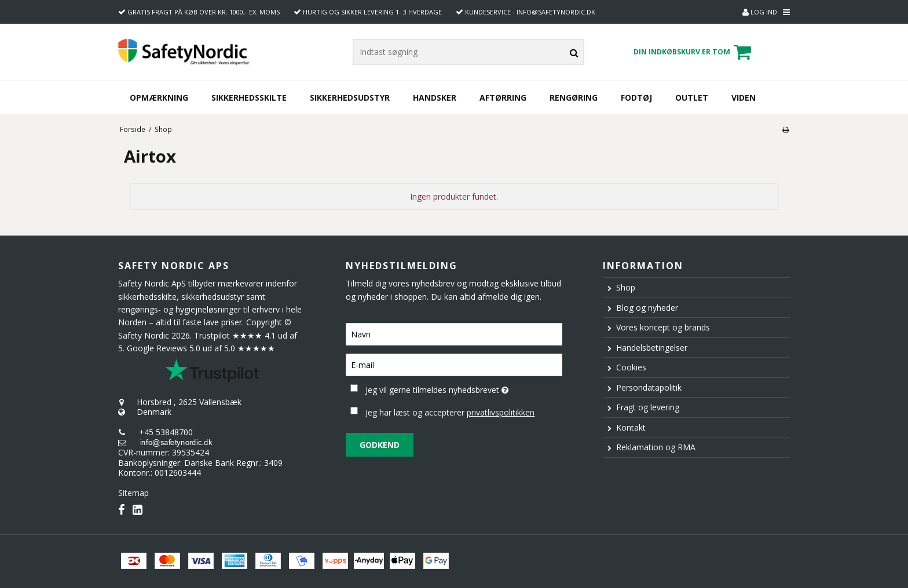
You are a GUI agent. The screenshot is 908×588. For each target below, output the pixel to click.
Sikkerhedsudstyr (350, 98)
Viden (744, 98)
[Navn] (454, 333)
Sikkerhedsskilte (249, 98)
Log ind (760, 12)
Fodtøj (636, 98)
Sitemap (133, 493)
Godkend (380, 445)
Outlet (692, 98)
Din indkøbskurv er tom (694, 52)
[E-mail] (454, 364)
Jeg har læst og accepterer (450, 412)
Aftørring (503, 98)
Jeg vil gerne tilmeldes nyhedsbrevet (464, 388)
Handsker (435, 98)
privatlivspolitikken (501, 412)
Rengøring (574, 98)
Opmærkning (159, 98)
